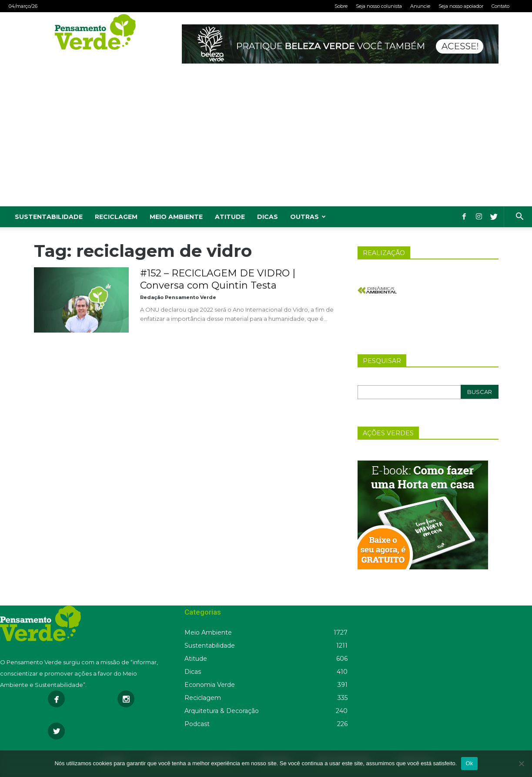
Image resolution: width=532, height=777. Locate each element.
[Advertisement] (266, 141)
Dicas (268, 217)
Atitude (230, 217)
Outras (308, 217)
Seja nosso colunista (379, 6)
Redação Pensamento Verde (178, 297)
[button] (519, 217)
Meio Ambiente (176, 217)
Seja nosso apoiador (461, 6)
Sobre (341, 6)
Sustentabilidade (49, 217)
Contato (500, 6)
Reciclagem (116, 217)
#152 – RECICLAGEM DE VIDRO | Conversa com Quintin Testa (218, 279)
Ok (469, 763)
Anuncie (420, 6)
